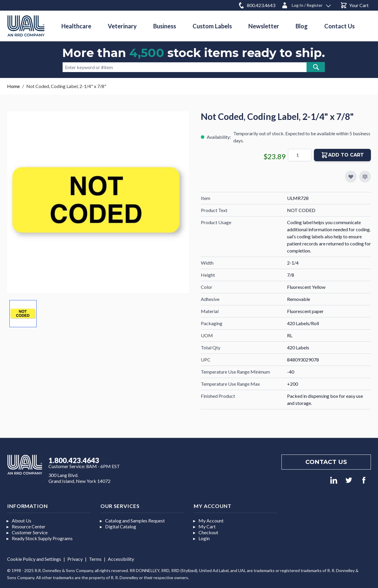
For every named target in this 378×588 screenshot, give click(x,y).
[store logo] (26, 26)
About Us (22, 521)
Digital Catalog (121, 526)
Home (13, 86)
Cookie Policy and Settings (34, 559)
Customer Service (30, 532)
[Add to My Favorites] (351, 177)
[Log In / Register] (306, 4)
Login (204, 538)
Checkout (208, 532)
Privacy (75, 559)
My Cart (207, 526)
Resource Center (29, 526)
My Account (211, 521)
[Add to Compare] (365, 177)
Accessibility (121, 559)
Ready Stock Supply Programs (42, 538)
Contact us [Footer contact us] (326, 462)
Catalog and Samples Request (135, 521)
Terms (95, 559)
